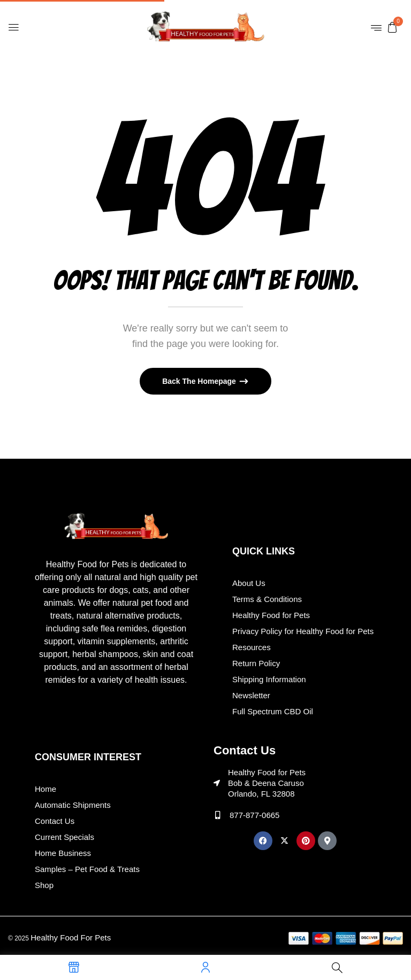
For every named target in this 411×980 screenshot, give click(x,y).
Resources (252, 647)
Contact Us (55, 821)
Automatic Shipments (73, 805)
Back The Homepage (200, 381)
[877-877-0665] (218, 815)
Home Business (63, 853)
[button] (392, 27)
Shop (44, 885)
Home (45, 789)
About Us (249, 583)
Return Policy (256, 663)
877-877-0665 (254, 815)
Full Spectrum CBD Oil (273, 711)
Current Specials (64, 837)
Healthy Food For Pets (71, 937)
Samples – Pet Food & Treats (87, 869)
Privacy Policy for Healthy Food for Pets (303, 631)
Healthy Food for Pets (271, 615)
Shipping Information (269, 679)
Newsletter (251, 695)
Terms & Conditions (267, 599)
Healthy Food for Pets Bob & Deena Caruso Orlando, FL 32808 (267, 783)
